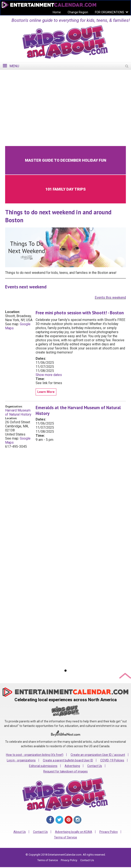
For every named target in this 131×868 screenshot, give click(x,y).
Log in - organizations (21, 760)
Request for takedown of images (65, 771)
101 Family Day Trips (66, 189)
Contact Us (95, 766)
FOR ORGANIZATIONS (110, 12)
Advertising (72, 766)
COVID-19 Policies (112, 760)
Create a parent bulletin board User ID (68, 760)
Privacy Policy (109, 832)
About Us (20, 832)
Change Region (78, 12)
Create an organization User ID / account (98, 755)
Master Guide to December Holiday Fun (66, 160)
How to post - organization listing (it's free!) (35, 755)
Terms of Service (65, 837)
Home (57, 12)
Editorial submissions (43, 766)
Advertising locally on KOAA (74, 832)
